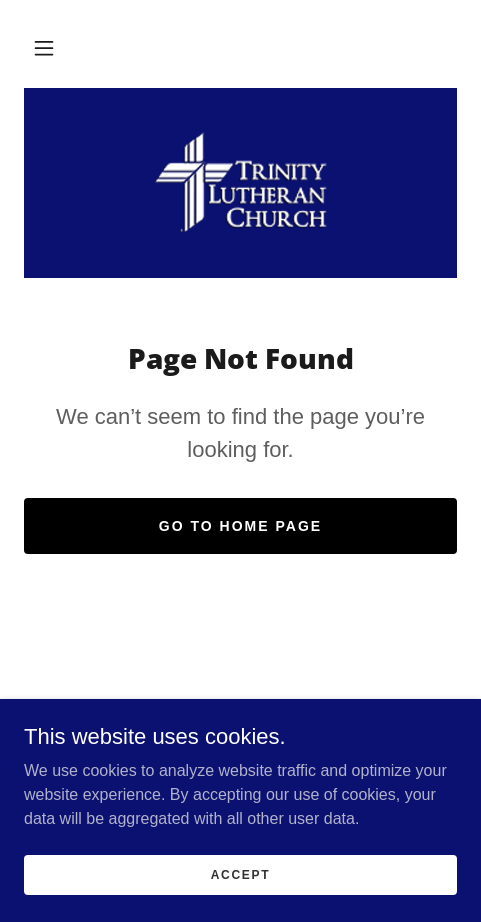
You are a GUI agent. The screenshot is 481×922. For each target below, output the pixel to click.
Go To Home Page (240, 526)
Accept (241, 874)
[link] (241, 183)
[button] (44, 48)
